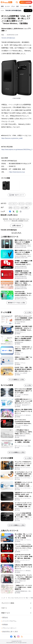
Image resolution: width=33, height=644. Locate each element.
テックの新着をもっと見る (17, 380)
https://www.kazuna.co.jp (17, 172)
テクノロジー (13, 204)
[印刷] (21, 212)
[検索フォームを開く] (17, 2)
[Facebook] (10, 212)
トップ (3, 598)
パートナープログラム (9, 621)
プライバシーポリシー (9, 628)
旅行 (18, 6)
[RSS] (22, 637)
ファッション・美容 (26, 6)
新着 (2, 6)
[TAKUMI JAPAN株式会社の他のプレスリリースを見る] (28, 11)
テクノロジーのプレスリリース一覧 (18, 598)
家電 (10, 208)
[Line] (17, 212)
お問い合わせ (17, 226)
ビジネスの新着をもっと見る (17, 525)
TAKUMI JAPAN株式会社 (8, 38)
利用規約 (5, 625)
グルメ (13, 6)
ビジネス (29, 204)
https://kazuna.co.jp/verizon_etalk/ (12, 138)
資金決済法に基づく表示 (10, 632)
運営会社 (5, 618)
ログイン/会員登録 (26, 2)
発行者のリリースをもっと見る (17, 303)
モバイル (21, 204)
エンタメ (7, 6)
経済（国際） (25, 208)
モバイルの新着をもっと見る (17, 452)
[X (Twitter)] (14, 212)
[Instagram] (18, 637)
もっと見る (28, 313)
